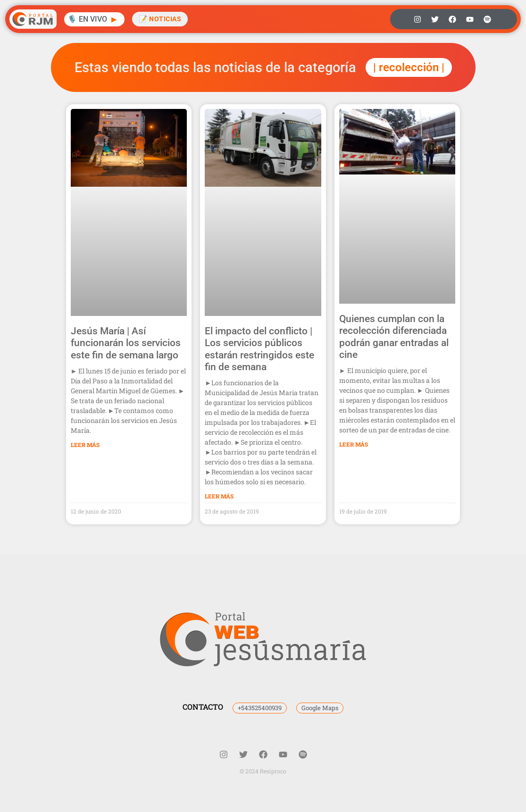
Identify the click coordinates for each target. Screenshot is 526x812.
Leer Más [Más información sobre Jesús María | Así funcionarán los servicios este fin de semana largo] (85, 445)
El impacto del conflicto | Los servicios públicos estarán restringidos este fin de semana (259, 349)
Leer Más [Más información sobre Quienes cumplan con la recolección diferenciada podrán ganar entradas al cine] (354, 444)
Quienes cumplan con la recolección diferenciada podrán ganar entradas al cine (394, 337)
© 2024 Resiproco (263, 771)
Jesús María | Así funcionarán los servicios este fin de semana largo (126, 343)
